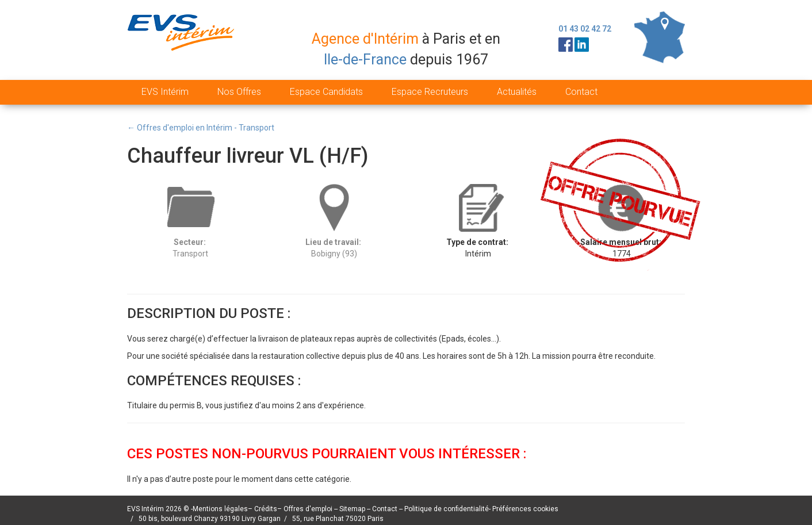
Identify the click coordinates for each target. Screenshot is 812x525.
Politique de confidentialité (447, 509)
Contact (581, 92)
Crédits (266, 509)
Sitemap (353, 509)
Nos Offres (239, 92)
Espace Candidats (326, 92)
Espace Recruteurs (430, 92)
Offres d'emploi (308, 509)
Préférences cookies (525, 509)
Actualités (517, 92)
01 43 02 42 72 (585, 29)
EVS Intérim (165, 92)
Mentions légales (220, 509)
